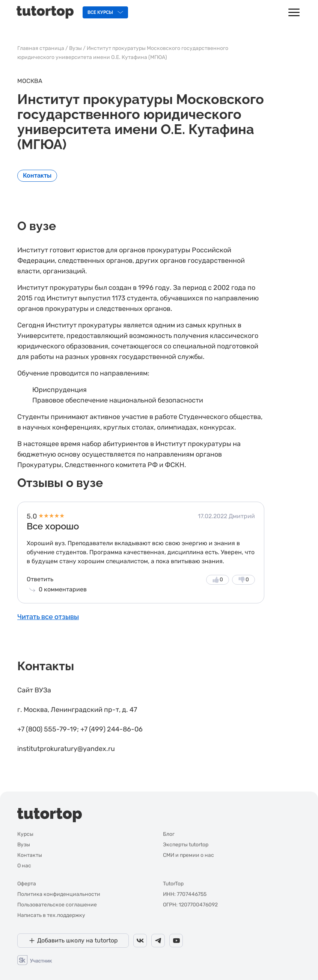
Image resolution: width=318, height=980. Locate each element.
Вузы (75, 48)
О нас (24, 866)
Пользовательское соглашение (57, 905)
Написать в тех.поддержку (51, 915)
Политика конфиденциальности (59, 894)
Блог (169, 834)
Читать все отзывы (48, 617)
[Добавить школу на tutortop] (73, 941)
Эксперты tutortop (186, 845)
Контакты (37, 176)
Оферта (27, 884)
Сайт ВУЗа (34, 690)
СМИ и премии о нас (188, 855)
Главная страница (41, 48)
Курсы (25, 834)
